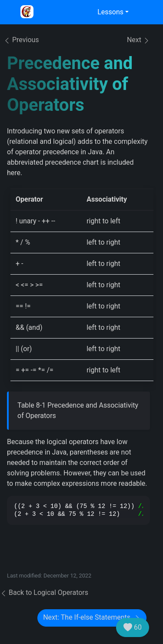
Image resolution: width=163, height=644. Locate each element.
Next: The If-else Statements (92, 618)
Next (138, 40)
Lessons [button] (110, 12)
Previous (21, 40)
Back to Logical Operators (44, 593)
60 (133, 627)
